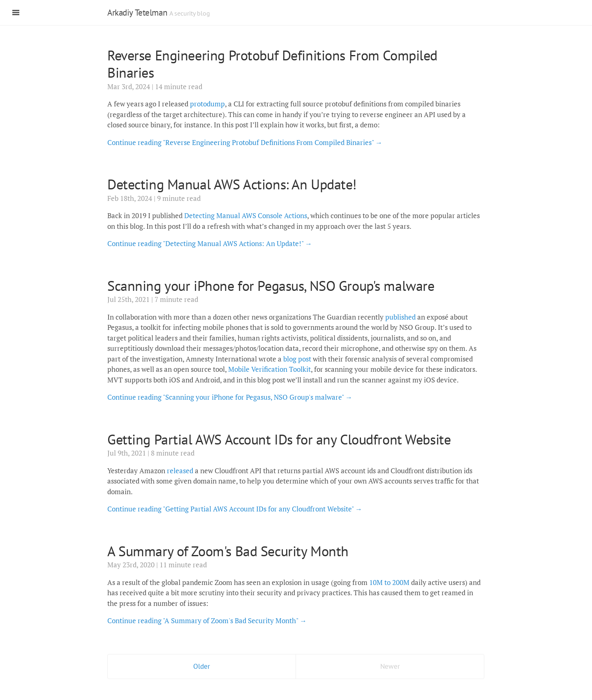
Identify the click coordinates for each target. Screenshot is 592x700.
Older (202, 666)
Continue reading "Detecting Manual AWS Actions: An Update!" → (210, 243)
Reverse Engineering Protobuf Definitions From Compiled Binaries (272, 64)
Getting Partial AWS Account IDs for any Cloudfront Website (279, 439)
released (180, 471)
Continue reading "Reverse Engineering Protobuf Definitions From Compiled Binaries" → (245, 142)
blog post (297, 359)
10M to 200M (389, 582)
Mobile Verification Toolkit (269, 369)
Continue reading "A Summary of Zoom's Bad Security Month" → (207, 621)
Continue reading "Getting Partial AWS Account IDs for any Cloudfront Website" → (235, 509)
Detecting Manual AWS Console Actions (246, 215)
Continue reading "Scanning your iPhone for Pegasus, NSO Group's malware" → (230, 397)
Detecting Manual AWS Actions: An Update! (232, 184)
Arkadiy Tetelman (137, 12)
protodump (207, 104)
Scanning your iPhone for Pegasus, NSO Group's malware (271, 286)
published (400, 317)
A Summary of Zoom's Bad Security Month (228, 551)
